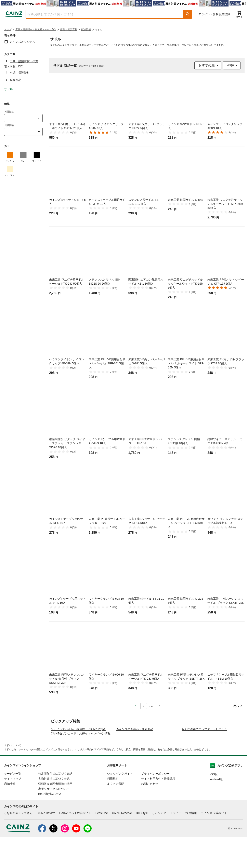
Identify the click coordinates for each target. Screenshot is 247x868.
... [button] (151, 705)
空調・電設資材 (69, 29)
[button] (188, 14)
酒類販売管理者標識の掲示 (55, 814)
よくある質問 (116, 814)
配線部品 (86, 29)
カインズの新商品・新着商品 (135, 760)
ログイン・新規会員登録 (214, 14)
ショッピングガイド (120, 804)
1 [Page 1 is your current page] (136, 706)
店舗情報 (10, 814)
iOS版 (214, 805)
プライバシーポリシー (155, 804)
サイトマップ (13, 809)
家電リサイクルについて (54, 819)
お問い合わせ (150, 814)
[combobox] (101, 14)
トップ (8, 29)
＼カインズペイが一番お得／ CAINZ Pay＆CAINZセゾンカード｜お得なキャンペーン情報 (81, 762)
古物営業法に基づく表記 (54, 809)
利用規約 (113, 809)
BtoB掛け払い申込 (50, 825)
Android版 (216, 810)
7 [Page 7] (159, 706)
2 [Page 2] (144, 706)
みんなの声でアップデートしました (204, 760)
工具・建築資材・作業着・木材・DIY (36, 29)
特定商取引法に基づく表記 (55, 804)
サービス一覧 (13, 804)
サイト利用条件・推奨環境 (158, 809)
